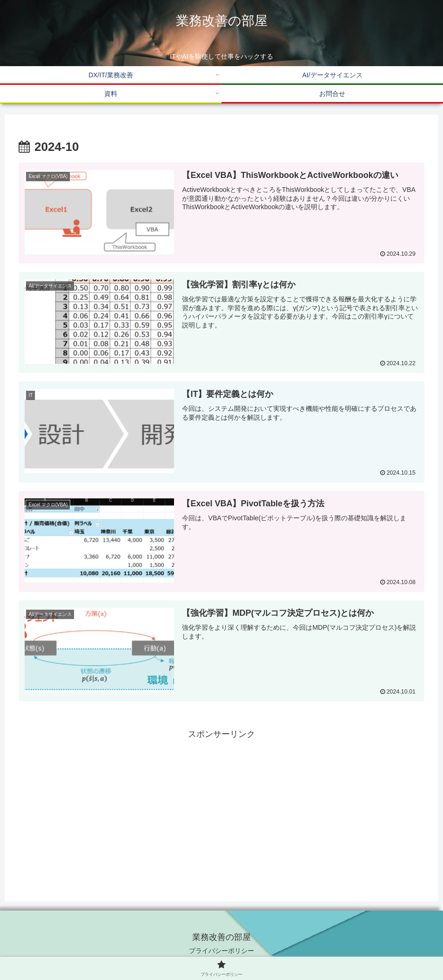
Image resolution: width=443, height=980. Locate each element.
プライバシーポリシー (221, 951)
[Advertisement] (221, 807)
